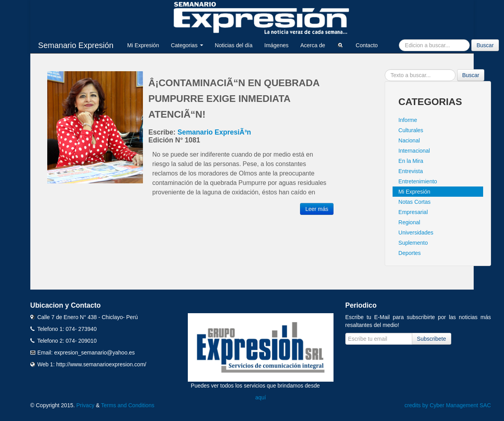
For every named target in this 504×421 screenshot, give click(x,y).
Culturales (411, 130)
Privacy (85, 405)
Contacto (367, 45)
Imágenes (276, 45)
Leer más (317, 209)
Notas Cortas (415, 202)
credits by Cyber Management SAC (447, 405)
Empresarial (413, 212)
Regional (409, 222)
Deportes (410, 253)
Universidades (416, 233)
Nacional (409, 140)
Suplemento (413, 243)
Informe (408, 120)
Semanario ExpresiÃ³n (214, 132)
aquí (260, 397)
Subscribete (432, 339)
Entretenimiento (418, 181)
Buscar (485, 45)
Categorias (187, 45)
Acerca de (313, 45)
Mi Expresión (143, 45)
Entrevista (411, 171)
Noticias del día (234, 45)
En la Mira (411, 161)
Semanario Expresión (76, 45)
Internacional (414, 151)
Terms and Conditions (128, 405)
